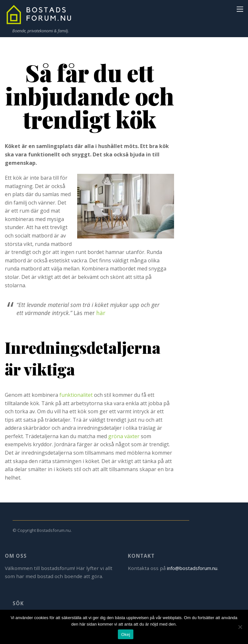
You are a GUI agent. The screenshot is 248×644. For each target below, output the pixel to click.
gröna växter (124, 436)
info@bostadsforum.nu (194, 568)
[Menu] (240, 9)
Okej (126, 634)
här (101, 313)
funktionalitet (76, 395)
